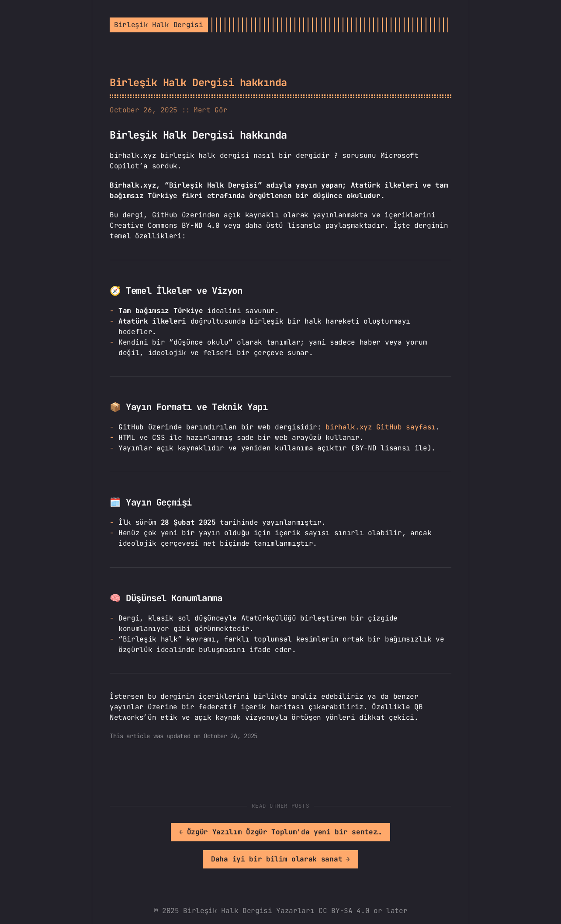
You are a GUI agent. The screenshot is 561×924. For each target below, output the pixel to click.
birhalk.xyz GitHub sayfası (381, 427)
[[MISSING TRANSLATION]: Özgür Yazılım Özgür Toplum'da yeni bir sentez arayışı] (201, 832)
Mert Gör (210, 110)
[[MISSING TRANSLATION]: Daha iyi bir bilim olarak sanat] (367, 832)
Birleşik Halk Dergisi (158, 25)
